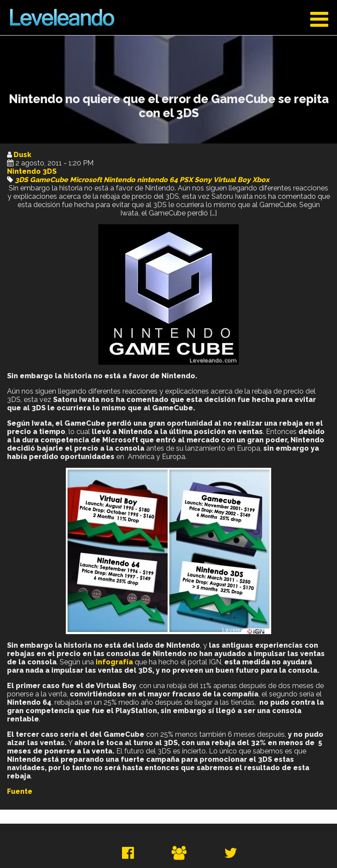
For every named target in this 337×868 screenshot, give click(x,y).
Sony (203, 180)
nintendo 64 (157, 180)
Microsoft (86, 180)
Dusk (22, 155)
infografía (114, 662)
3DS (22, 180)
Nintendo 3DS (32, 171)
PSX (186, 180)
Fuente (20, 791)
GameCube (49, 180)
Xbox (261, 180)
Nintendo (119, 180)
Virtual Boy (232, 180)
